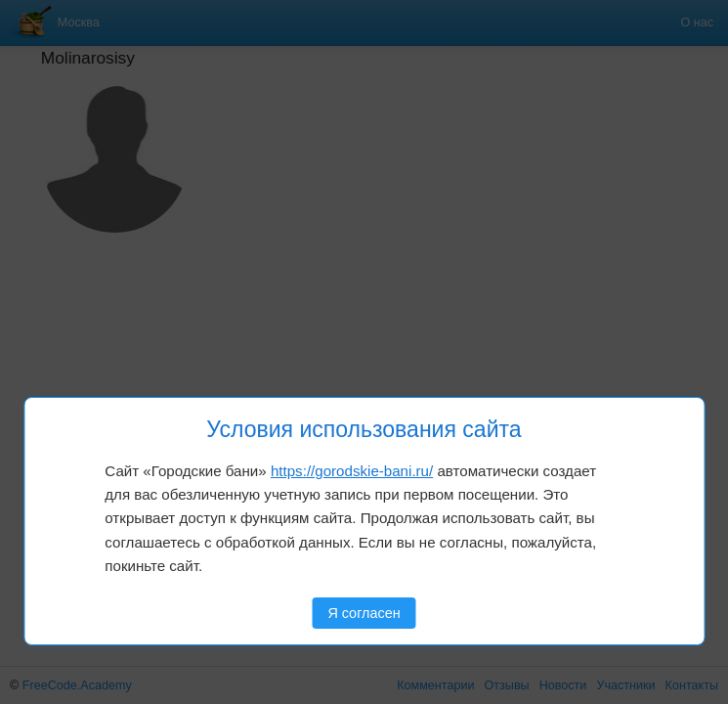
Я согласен (364, 613)
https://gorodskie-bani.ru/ (352, 471)
